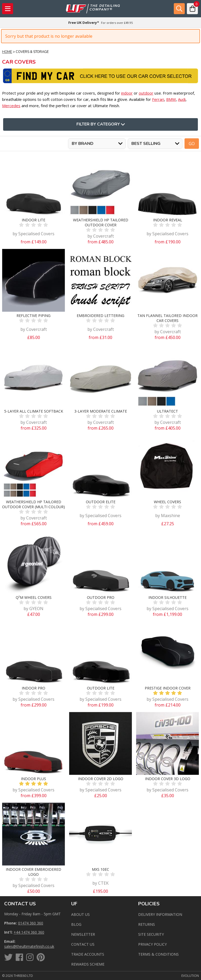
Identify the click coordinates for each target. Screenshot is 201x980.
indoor (127, 93)
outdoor (146, 93)
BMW (171, 99)
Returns (147, 924)
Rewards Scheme (88, 964)
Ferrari (158, 99)
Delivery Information (160, 914)
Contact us (83, 944)
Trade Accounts (88, 954)
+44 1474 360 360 (29, 932)
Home (7, 52)
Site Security (151, 934)
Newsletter (83, 934)
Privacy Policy (152, 944)
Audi (182, 99)
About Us (80, 914)
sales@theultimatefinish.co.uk (29, 946)
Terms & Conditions (158, 954)
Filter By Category (101, 124)
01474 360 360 (31, 923)
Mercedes (11, 106)
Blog (76, 924)
